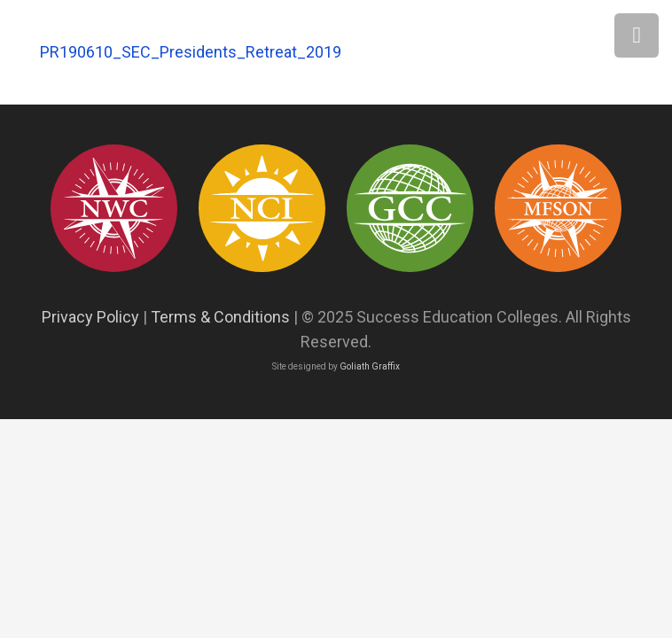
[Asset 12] (559, 208)
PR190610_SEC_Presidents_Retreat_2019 (191, 52)
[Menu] (637, 35)
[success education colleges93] (262, 208)
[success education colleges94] (410, 208)
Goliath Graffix (370, 366)
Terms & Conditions (220, 317)
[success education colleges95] (114, 208)
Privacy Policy (90, 317)
